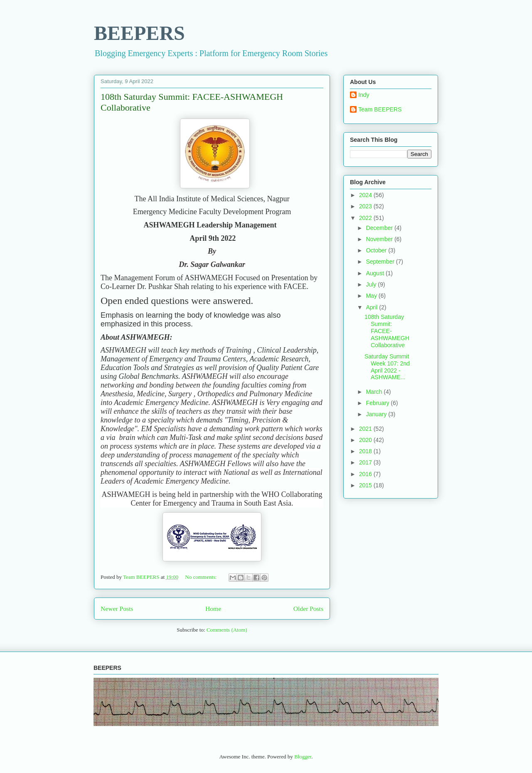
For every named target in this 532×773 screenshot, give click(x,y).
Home (213, 609)
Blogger (303, 757)
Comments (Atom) (227, 630)
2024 (366, 195)
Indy (364, 95)
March (375, 392)
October (377, 250)
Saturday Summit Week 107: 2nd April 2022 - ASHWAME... (387, 367)
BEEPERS (139, 33)
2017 (366, 462)
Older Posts (308, 609)
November (380, 239)
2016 (366, 474)
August (376, 273)
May (372, 296)
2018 (366, 451)
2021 (366, 429)
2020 (366, 440)
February (378, 403)
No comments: (201, 577)
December (380, 228)
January (377, 414)
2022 (366, 218)
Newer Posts (117, 609)
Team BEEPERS (380, 109)
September (381, 262)
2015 (366, 485)
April (372, 307)
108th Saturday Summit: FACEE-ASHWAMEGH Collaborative (387, 331)
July (372, 284)
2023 (366, 206)
